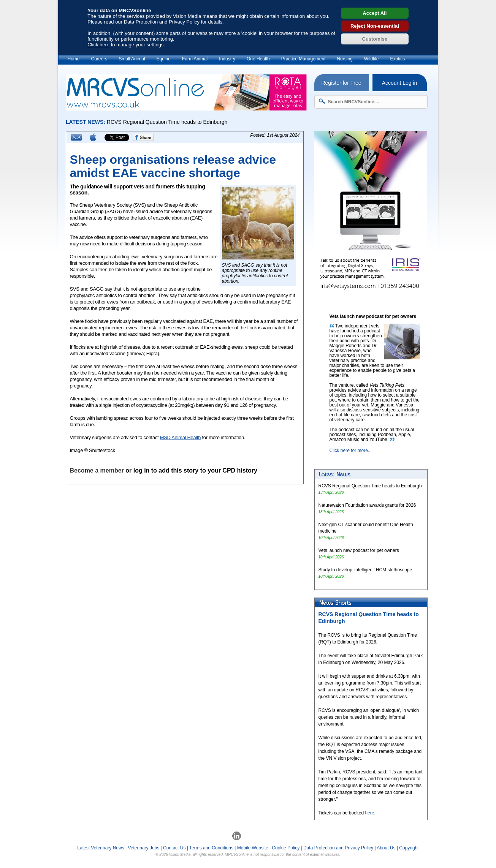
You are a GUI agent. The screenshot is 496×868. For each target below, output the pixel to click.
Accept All (375, 13)
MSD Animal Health (181, 437)
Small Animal (132, 59)
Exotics (397, 59)
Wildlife (372, 59)
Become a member (97, 470)
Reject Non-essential (375, 26)
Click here (98, 45)
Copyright (409, 848)
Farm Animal (195, 59)
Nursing (345, 59)
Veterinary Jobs (144, 848)
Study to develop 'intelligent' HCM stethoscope (365, 570)
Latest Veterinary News (101, 848)
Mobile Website (253, 848)
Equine (164, 59)
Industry (227, 59)
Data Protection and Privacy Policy (162, 22)
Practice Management (303, 59)
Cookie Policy (286, 848)
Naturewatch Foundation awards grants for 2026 (367, 505)
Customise (375, 39)
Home (74, 59)
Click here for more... (351, 451)
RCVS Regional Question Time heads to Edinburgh (370, 486)
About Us (386, 848)
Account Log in (400, 83)
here (369, 813)
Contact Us (174, 848)
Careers (99, 59)
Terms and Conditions (211, 848)
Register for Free (341, 83)
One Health (258, 59)
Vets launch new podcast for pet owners (359, 550)
